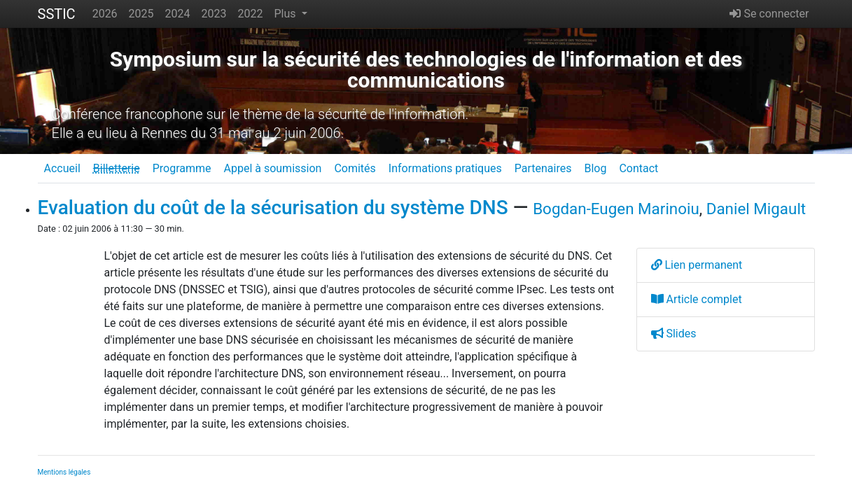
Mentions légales (64, 472)
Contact (638, 168)
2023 (214, 14)
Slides (674, 334)
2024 (178, 14)
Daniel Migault (756, 209)
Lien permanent (697, 265)
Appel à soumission (272, 168)
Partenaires (543, 168)
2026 (105, 14)
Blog (595, 168)
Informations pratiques (445, 168)
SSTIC (57, 14)
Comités (355, 168)
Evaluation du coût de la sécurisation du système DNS (273, 208)
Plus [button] (286, 14)
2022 (251, 14)
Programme (182, 168)
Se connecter (769, 14)
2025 (141, 14)
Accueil (62, 168)
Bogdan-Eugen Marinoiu (616, 209)
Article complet (697, 299)
